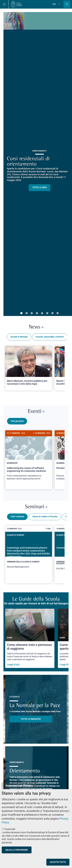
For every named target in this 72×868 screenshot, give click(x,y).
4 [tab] (37, 313)
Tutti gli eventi (17, 421)
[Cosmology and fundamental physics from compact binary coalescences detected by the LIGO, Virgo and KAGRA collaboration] (29, 552)
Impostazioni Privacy (19, 786)
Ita (54, 4)
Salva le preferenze (17, 850)
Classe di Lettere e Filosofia (45, 515)
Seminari (36, 506)
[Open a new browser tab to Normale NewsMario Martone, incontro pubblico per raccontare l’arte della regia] (29, 368)
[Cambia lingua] (59, 4)
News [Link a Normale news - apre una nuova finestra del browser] (36, 327)
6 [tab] (47, 313)
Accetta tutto (58, 862)
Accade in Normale (19, 337)
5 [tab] (42, 313)
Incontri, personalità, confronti (50, 337)
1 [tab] (21, 313)
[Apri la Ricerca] (67, 4)
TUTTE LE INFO (40, 188)
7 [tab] (52, 313)
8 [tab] (58, 313)
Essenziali (10, 829)
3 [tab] (32, 313)
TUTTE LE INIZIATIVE (31, 718)
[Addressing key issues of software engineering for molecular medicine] (29, 457)
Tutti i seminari (17, 515)
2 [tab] (27, 313)
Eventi (36, 412)
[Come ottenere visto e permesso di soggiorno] (30, 637)
